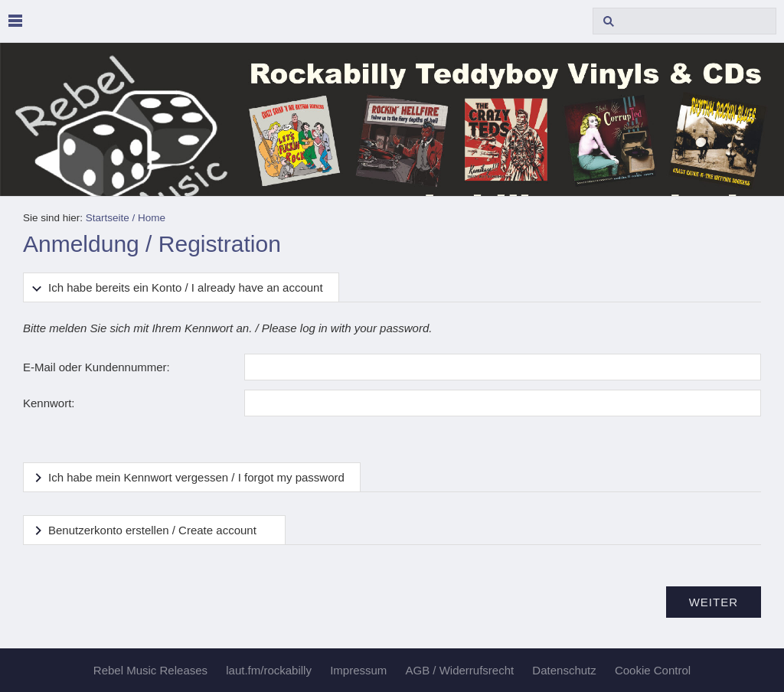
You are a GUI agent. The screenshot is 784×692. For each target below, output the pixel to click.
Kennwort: (49, 403)
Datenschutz (564, 670)
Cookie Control (653, 670)
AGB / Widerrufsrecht (459, 670)
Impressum (358, 670)
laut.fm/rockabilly (269, 670)
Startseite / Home (126, 218)
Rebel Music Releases (150, 670)
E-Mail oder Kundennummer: (96, 367)
